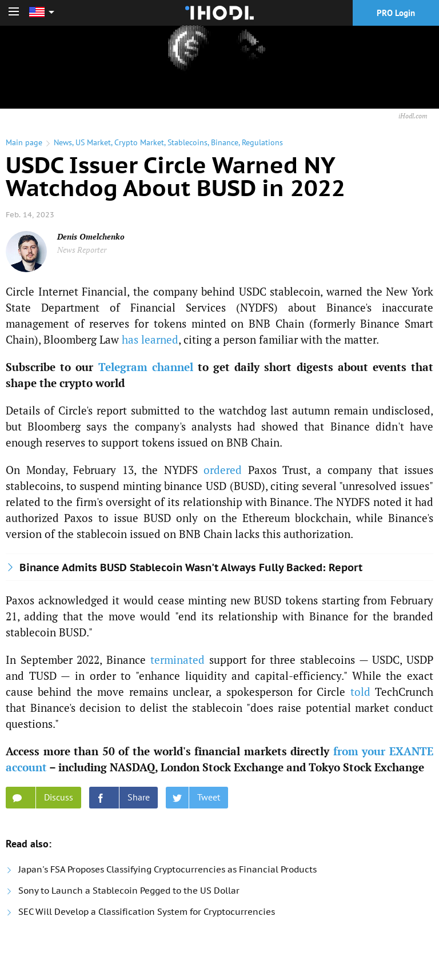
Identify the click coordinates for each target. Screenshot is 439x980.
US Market (93, 142)
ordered (223, 470)
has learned (150, 339)
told (360, 692)
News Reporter (82, 250)
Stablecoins (187, 142)
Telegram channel (146, 367)
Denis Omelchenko (91, 236)
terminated (177, 660)
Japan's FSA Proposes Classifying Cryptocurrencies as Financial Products (167, 869)
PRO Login (396, 13)
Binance (225, 142)
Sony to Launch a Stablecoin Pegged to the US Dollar (129, 891)
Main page (24, 142)
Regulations (262, 142)
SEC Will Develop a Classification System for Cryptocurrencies (147, 912)
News (63, 142)
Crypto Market (139, 142)
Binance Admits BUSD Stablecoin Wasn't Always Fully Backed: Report (191, 567)
